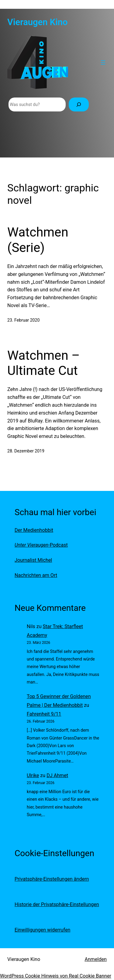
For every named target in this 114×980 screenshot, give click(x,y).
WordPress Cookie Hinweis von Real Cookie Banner (56, 976)
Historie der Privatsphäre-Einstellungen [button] (57, 904)
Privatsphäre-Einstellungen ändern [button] (52, 879)
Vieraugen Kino (38, 22)
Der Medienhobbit (34, 530)
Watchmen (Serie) (38, 240)
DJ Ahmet (57, 775)
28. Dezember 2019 (26, 451)
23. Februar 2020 (23, 320)
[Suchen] (79, 105)
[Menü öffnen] (103, 62)
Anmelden (96, 959)
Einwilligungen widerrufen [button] (42, 930)
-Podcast (41, 545)
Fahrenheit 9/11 (44, 714)
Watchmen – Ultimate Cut (44, 363)
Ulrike (33, 775)
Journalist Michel (33, 560)
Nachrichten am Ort (36, 575)
